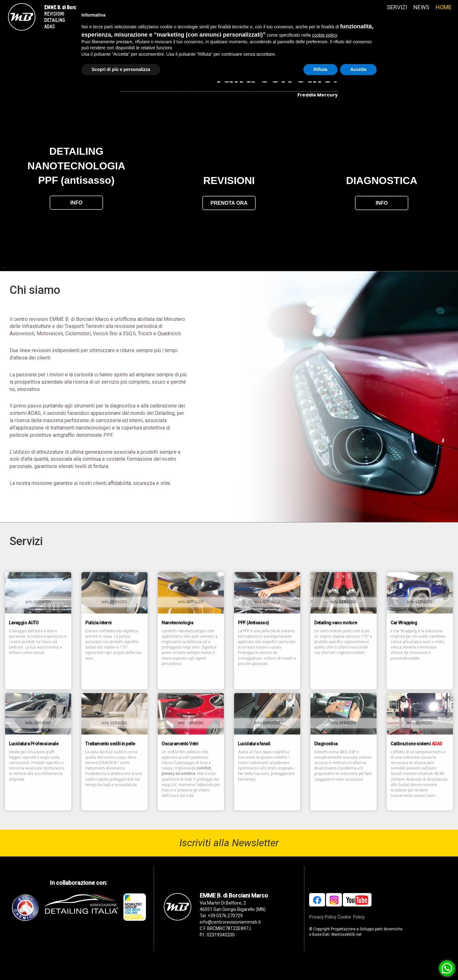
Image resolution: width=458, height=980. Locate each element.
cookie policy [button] (325, 35)
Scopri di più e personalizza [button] (121, 69)
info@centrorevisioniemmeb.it (230, 937)
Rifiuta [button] (321, 69)
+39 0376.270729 (225, 931)
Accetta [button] (358, 69)
